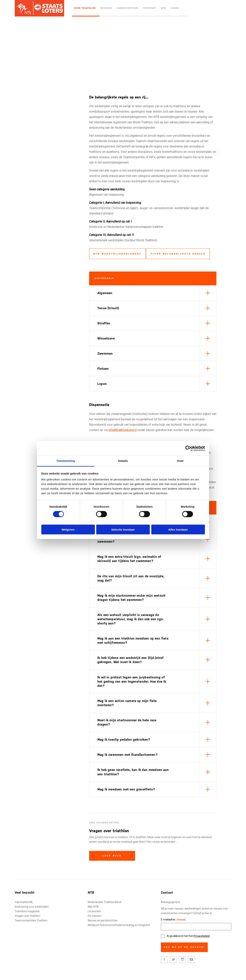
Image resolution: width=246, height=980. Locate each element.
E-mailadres (173, 920)
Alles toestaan (178, 530)
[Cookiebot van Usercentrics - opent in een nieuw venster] (188, 448)
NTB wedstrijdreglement (117, 254)
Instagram (182, 960)
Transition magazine (27, 911)
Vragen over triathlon (27, 916)
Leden (175, 8)
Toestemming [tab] (66, 461)
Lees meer (112, 856)
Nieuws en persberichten (103, 920)
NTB (164, 8)
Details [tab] (123, 461)
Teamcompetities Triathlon (31, 920)
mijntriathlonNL (24, 902)
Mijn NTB (93, 907)
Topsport (150, 8)
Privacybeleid (202, 936)
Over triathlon (85, 8)
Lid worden (94, 911)
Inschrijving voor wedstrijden (32, 907)
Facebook (164, 960)
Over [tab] (180, 461)
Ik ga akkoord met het (188, 936)
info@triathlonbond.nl (123, 430)
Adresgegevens (170, 902)
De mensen (95, 916)
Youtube (191, 960)
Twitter (173, 960)
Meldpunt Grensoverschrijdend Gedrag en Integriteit (119, 925)
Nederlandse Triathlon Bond (105, 902)
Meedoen (106, 8)
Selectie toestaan (123, 530)
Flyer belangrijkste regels (178, 254)
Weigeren (68, 530)
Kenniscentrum (127, 8)
